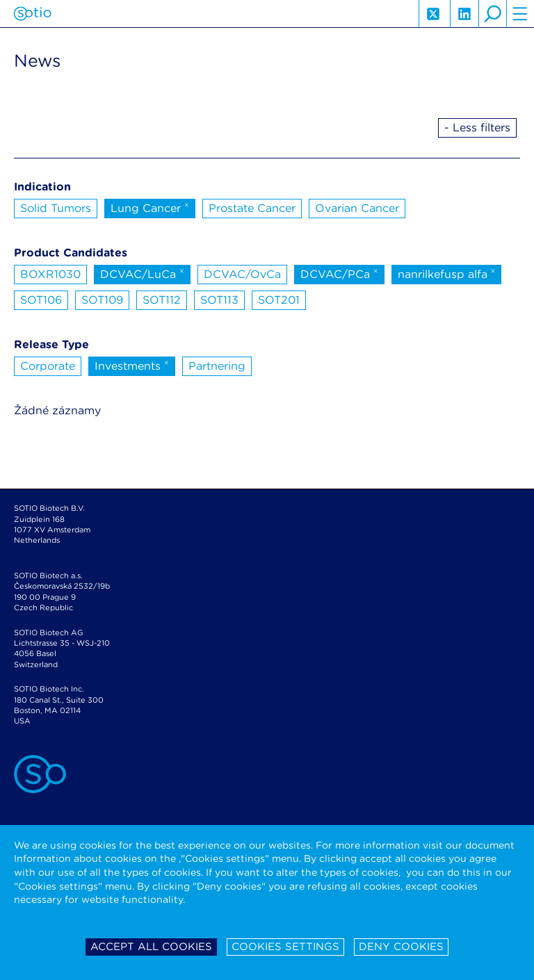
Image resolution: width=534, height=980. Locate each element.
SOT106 (41, 300)
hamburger (520, 14)
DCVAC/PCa (339, 273)
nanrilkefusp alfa (447, 273)
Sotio (32, 14)
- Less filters (477, 128)
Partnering (217, 366)
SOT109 (102, 300)
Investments (132, 365)
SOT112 (162, 300)
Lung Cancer (150, 207)
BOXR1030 (50, 274)
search (492, 14)
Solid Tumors (56, 208)
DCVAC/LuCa (142, 273)
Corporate (48, 366)
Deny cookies (401, 947)
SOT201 (279, 300)
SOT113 (219, 300)
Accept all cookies (151, 947)
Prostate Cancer (252, 208)
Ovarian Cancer (357, 208)
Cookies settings (285, 947)
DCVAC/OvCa (242, 274)
